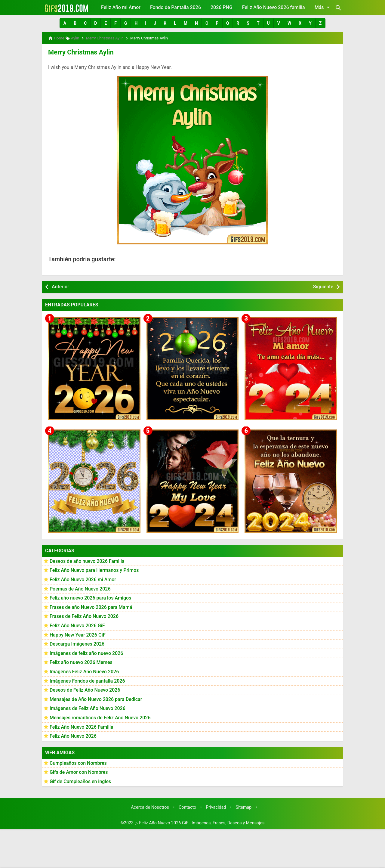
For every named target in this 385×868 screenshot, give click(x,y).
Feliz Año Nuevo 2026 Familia (82, 726)
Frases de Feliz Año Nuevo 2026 (84, 615)
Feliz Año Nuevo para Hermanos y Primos (94, 569)
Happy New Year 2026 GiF (78, 634)
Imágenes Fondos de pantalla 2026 (87, 680)
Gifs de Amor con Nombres (79, 771)
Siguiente (323, 285)
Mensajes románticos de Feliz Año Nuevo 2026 (100, 717)
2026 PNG (222, 7)
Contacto (187, 806)
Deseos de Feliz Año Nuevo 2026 (85, 689)
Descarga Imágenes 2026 (77, 643)
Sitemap (244, 806)
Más (323, 7)
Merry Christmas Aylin (78, 51)
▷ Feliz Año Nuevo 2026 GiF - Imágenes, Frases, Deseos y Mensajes (200, 822)
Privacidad (216, 806)
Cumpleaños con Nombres (78, 762)
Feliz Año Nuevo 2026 (73, 735)
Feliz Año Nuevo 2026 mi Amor (83, 579)
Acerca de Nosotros (150, 806)
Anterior (60, 285)
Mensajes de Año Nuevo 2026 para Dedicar (96, 698)
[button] (65, 23)
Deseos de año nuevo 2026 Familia (87, 560)
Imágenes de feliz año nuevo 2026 (86, 652)
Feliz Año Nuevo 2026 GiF (77, 625)
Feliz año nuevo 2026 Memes (81, 661)
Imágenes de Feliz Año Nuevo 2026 (88, 707)
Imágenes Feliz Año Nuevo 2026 (84, 671)
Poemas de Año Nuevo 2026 (80, 588)
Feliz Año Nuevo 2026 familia (274, 7)
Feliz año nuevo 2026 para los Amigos (90, 597)
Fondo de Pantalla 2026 (176, 7)
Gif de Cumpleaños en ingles (80, 781)
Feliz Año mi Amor (121, 7)
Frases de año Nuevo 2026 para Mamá (91, 606)
